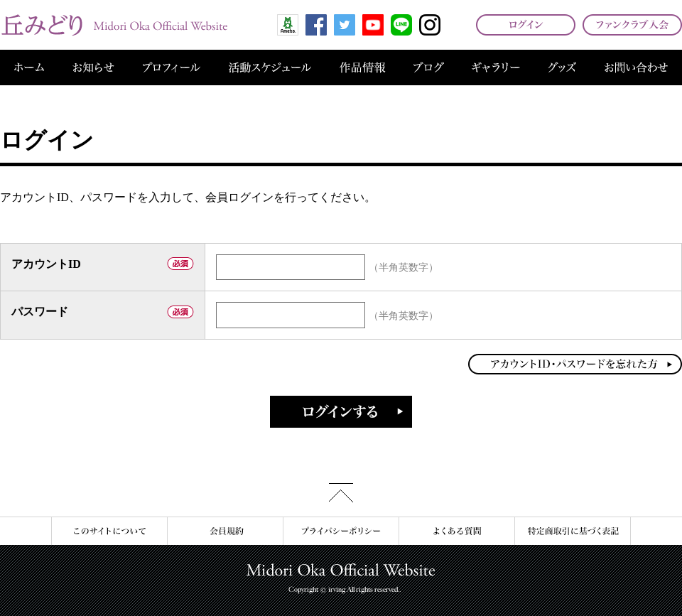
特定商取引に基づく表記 (573, 531)
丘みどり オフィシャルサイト (114, 25)
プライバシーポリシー (341, 531)
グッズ (562, 67)
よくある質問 (456, 531)
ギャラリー (496, 67)
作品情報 (362, 67)
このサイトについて (109, 531)
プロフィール (172, 67)
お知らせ (93, 67)
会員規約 (225, 531)
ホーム (29, 67)
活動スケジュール (270, 67)
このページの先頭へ (341, 493)
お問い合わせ (636, 67)
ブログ (429, 67)
